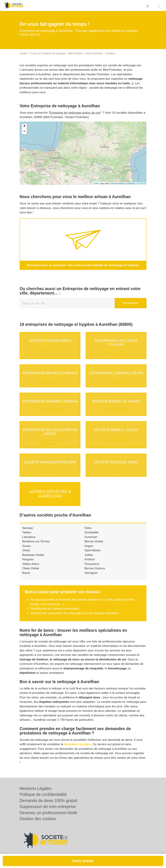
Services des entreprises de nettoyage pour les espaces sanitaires (74, 610)
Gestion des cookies (38, 819)
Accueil (23, 53)
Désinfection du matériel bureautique (55, 606)
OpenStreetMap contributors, (124, 183)
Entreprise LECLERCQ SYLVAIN (116, 342)
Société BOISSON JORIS (116, 462)
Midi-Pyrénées (76, 53)
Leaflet (96, 183)
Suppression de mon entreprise (48, 807)
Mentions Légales (35, 788)
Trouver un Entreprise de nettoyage (48, 53)
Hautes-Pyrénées (94, 53)
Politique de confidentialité (43, 794)
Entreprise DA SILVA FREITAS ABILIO (50, 432)
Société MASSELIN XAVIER (116, 401)
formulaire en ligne (78, 741)
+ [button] (24, 126)
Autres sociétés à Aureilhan (50, 492)
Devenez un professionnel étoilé (48, 813)
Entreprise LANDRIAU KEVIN (116, 373)
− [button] (24, 132)
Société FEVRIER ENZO (50, 340)
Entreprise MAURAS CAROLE (50, 373)
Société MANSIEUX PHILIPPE (50, 462)
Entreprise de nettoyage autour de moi (75, 113)
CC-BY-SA (141, 183)
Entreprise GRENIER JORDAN (50, 401)
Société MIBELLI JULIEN (116, 430)
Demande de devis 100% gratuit (48, 801)
